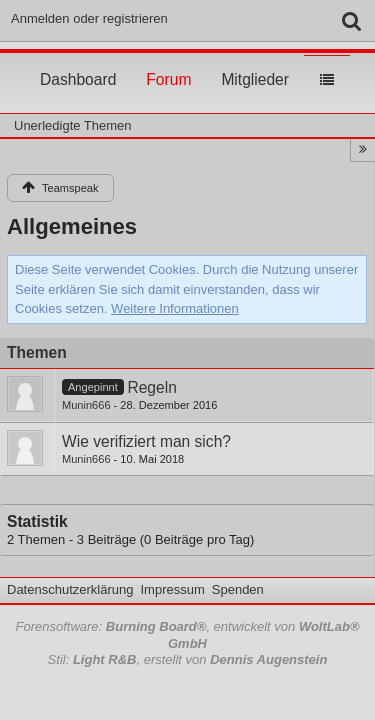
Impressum (172, 589)
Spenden (238, 589)
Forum (168, 61)
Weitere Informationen (175, 308)
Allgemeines (72, 226)
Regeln (151, 387)
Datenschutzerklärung (70, 589)
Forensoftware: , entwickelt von (187, 635)
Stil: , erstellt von (188, 659)
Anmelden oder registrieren (89, 18)
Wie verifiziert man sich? (146, 441)
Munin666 (86, 405)
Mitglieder (255, 61)
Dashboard (78, 61)
